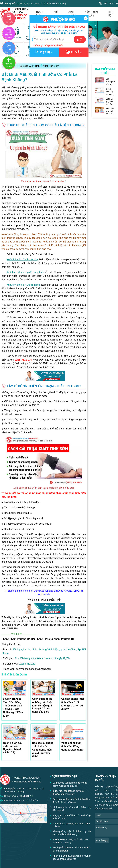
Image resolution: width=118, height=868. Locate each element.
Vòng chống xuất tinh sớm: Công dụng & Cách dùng (72, 746)
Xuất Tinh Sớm (51, 66)
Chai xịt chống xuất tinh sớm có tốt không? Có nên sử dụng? (73, 704)
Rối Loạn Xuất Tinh (29, 66)
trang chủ (40, 14)
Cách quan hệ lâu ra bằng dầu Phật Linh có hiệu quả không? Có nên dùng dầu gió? (42, 705)
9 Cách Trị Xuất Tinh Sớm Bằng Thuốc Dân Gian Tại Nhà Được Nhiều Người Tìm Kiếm (13, 707)
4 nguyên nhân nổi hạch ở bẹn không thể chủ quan (72, 817)
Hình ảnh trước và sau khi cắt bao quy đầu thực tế (110, 111)
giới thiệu (72, 14)
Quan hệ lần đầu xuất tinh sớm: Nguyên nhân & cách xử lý (13, 748)
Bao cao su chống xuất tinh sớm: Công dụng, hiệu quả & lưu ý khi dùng (43, 749)
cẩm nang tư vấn (91, 14)
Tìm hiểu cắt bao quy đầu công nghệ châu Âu (71, 825)
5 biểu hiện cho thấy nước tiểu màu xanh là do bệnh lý (71, 841)
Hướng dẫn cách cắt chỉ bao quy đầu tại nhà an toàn (71, 849)
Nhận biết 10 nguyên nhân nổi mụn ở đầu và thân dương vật (72, 857)
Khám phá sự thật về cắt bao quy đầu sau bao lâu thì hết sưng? (72, 833)
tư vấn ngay (102, 840)
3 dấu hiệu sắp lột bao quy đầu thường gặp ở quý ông (110, 92)
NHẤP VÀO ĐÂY (11, 312)
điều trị (56, 14)
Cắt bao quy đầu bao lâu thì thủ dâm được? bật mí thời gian (110, 102)
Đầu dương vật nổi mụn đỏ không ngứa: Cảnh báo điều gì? (110, 82)
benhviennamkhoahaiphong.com (34, 669)
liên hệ (111, 14)
